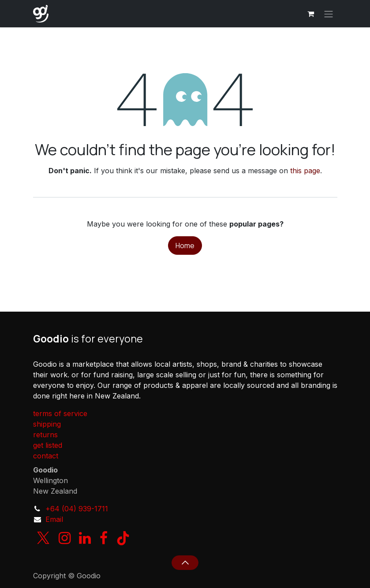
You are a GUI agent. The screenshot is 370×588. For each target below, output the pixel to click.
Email (54, 519)
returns (45, 435)
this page (305, 171)
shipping (47, 424)
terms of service (60, 413)
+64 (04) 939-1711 (77, 509)
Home (185, 246)
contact (46, 456)
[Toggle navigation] (329, 14)
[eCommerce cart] (311, 14)
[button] (185, 562)
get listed (48, 445)
